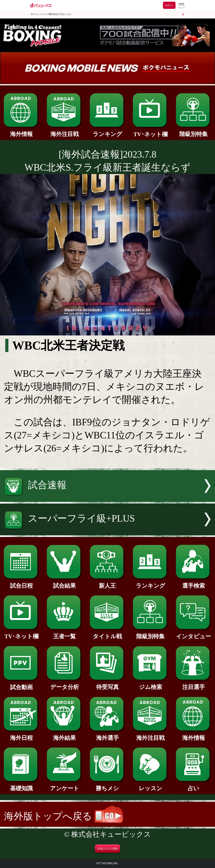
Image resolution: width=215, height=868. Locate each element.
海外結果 (64, 735)
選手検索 (194, 583)
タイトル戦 (107, 634)
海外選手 (107, 735)
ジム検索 (151, 684)
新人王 (107, 583)
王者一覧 (64, 634)
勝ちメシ (107, 786)
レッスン (151, 786)
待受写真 (107, 684)
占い (194, 786)
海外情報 (21, 131)
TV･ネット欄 (151, 131)
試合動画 (21, 684)
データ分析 (64, 684)
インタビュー (194, 634)
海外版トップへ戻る (64, 816)
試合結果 (64, 583)
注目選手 (194, 684)
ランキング (107, 131)
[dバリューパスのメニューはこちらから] (181, 6)
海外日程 (21, 735)
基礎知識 (21, 786)
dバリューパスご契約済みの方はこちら (51, 14)
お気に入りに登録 (107, 849)
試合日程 (21, 583)
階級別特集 (194, 131)
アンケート (64, 786)
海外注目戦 (64, 131)
